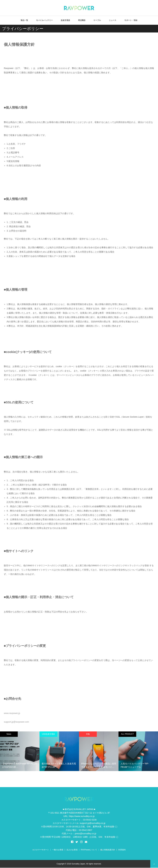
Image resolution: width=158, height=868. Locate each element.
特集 (88, 734)
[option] (20, 751)
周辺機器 (82, 20)
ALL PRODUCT (127, 734)
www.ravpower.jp (12, 713)
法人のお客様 (72, 850)
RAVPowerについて (89, 850)
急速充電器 (65, 20)
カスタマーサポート (41, 850)
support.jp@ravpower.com (16, 722)
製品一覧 (24, 20)
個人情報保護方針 (108, 850)
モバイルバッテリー (44, 20)
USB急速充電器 (48, 734)
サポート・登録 (131, 20)
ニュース (113, 20)
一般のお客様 (58, 850)
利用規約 (122, 850)
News (9, 734)
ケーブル (97, 20)
